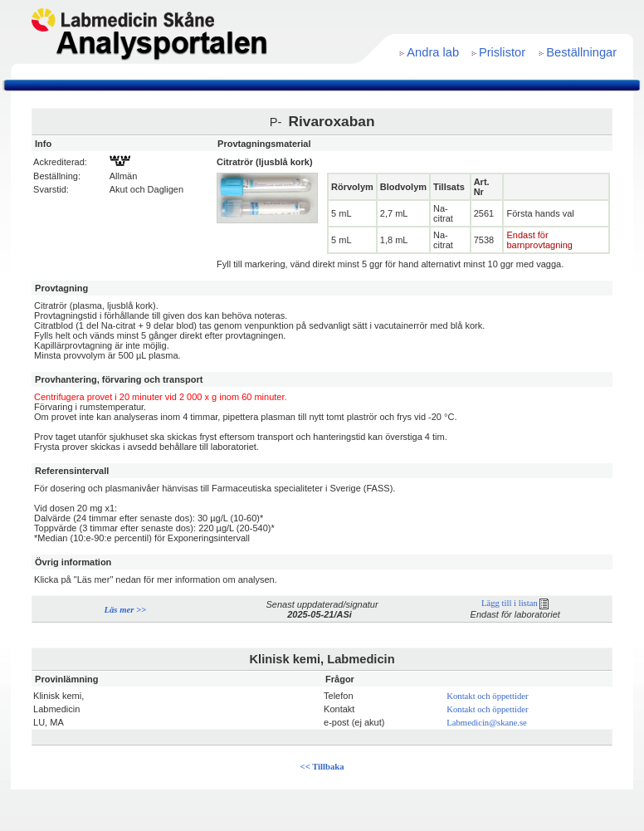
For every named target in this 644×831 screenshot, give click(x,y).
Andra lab (433, 52)
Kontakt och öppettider (487, 696)
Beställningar (581, 52)
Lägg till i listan (515, 603)
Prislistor (502, 52)
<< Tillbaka (322, 767)
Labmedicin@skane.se (487, 723)
